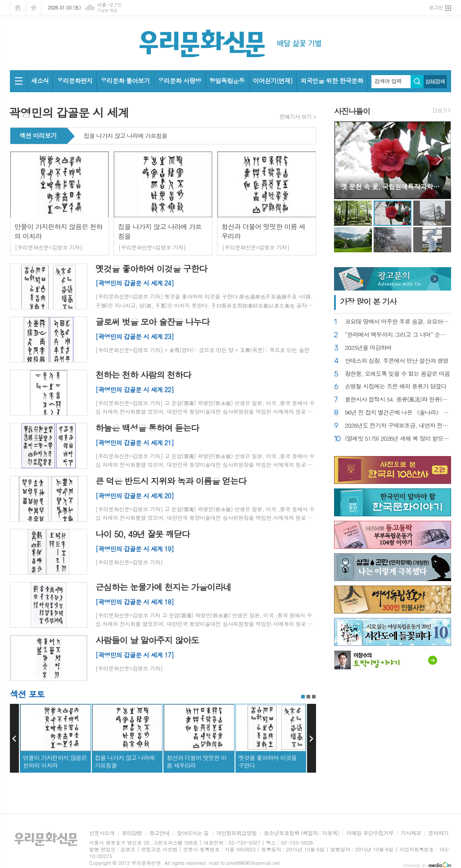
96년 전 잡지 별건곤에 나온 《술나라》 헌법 (398, 413)
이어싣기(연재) (273, 81)
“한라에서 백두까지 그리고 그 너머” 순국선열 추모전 (398, 335)
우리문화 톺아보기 (125, 81)
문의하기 (438, 833)
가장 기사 (368, 301)
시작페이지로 (18, 8)
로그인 (436, 7)
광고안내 (160, 833)
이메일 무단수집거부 (370, 833)
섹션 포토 (27, 694)
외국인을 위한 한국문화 (332, 81)
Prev (14, 738)
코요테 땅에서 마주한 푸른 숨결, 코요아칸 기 (398, 322)
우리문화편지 (75, 81)
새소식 (40, 81)
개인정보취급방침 (236, 833)
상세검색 (435, 82)
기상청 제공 (107, 11)
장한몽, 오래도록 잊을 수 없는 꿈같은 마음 (397, 374)
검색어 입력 (388, 81)
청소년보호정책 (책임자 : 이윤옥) (301, 833)
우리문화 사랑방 (180, 81)
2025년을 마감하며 (368, 348)
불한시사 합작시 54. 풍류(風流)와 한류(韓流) (398, 400)
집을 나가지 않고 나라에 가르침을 (125, 136)
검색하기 (417, 82)
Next (312, 738)
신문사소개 (102, 833)
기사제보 (411, 833)
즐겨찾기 (34, 8)
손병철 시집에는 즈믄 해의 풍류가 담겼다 (396, 387)
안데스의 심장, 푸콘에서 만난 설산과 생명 (397, 361)
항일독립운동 (227, 81)
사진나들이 (352, 111)
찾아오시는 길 (193, 833)
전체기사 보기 (296, 116)
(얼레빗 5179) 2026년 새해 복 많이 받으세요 (398, 439)
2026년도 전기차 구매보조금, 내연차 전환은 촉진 (398, 426)
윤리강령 (132, 833)
